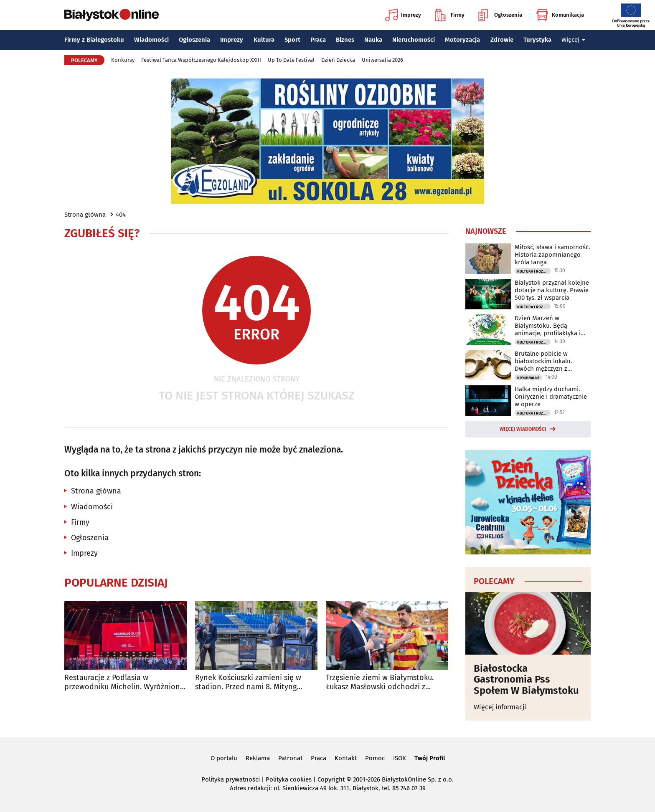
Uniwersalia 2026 (382, 60)
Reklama (258, 758)
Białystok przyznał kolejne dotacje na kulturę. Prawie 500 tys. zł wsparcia (552, 290)
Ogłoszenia (500, 15)
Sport (292, 40)
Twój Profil (430, 758)
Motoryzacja (462, 40)
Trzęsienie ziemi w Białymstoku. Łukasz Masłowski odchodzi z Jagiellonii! (380, 682)
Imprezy (403, 15)
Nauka (373, 40)
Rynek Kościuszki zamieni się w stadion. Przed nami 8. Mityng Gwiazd (248, 682)
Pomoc (375, 758)
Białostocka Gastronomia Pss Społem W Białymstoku (526, 679)
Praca (318, 40)
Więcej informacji (500, 707)
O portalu (224, 758)
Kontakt (346, 758)
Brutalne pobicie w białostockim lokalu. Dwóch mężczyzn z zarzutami (543, 361)
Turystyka (537, 40)
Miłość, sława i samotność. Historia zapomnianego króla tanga (552, 255)
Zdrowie (502, 40)
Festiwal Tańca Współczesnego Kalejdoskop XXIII (201, 60)
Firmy (450, 15)
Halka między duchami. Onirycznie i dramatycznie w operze (551, 397)
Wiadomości (151, 40)
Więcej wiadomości (523, 429)
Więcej (574, 40)
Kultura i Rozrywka (534, 271)
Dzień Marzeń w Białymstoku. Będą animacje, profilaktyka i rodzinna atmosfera (548, 326)
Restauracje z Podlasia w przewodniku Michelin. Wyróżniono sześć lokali (124, 682)
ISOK (400, 758)
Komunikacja (560, 15)
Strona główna (85, 215)
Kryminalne (528, 378)
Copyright (331, 779)
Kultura (264, 40)
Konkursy (123, 60)
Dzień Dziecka (338, 60)
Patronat (290, 758)
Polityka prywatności (231, 779)
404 (121, 215)
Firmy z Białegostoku (94, 40)
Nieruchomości (414, 40)
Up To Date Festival (291, 60)
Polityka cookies (289, 779)
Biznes (345, 40)
